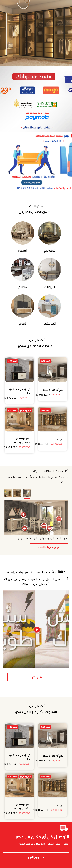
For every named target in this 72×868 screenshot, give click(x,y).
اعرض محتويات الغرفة (49, 547)
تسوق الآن (36, 857)
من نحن (36, 677)
